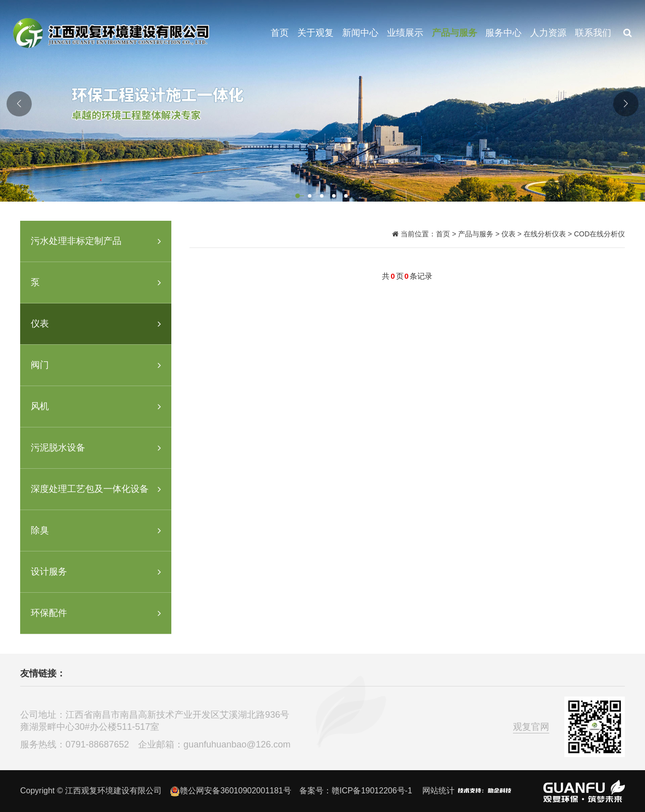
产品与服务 (455, 33)
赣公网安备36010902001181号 (236, 791)
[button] (298, 197)
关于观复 (315, 33)
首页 (280, 33)
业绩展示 (405, 33)
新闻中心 (360, 33)
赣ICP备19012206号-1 (372, 791)
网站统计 (438, 791)
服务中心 (503, 33)
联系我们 (593, 33)
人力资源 (548, 33)
